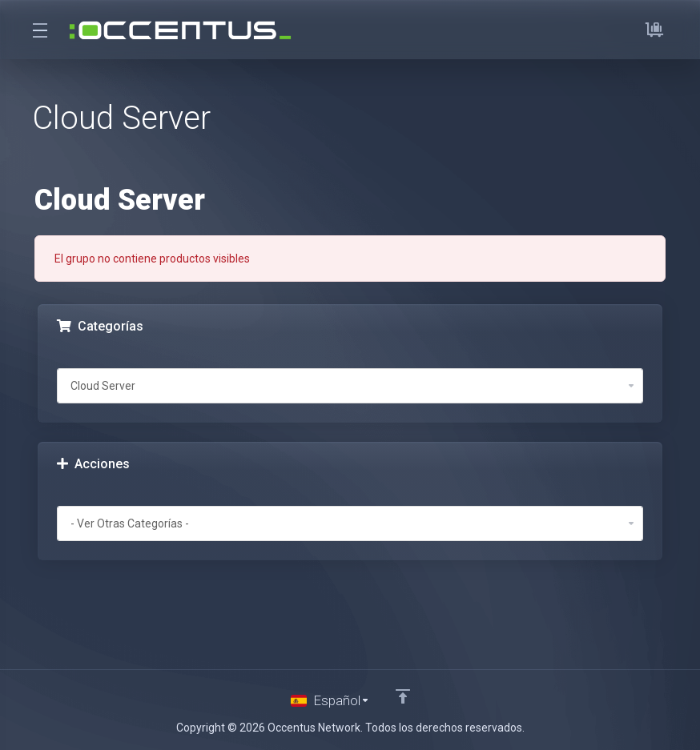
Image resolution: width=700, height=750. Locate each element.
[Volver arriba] (403, 696)
